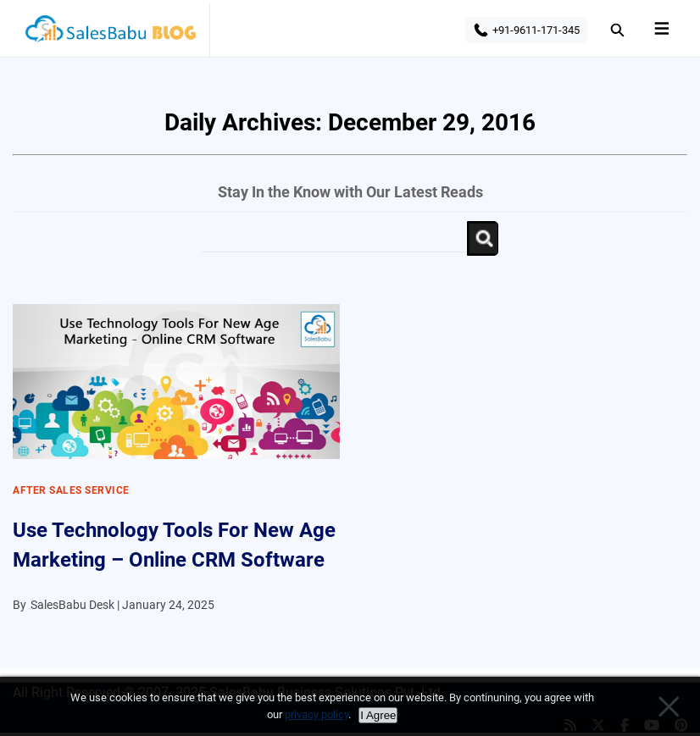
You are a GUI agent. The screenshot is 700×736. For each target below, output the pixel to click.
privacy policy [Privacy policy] (317, 714)
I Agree (378, 715)
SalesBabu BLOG (110, 34)
